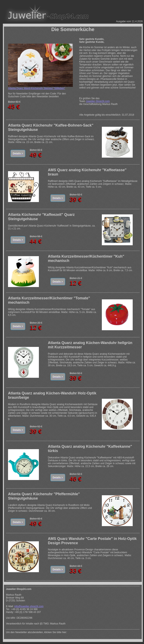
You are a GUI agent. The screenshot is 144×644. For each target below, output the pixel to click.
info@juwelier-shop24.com (29, 606)
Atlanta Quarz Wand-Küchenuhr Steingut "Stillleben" (37, 88)
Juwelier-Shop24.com (98, 101)
